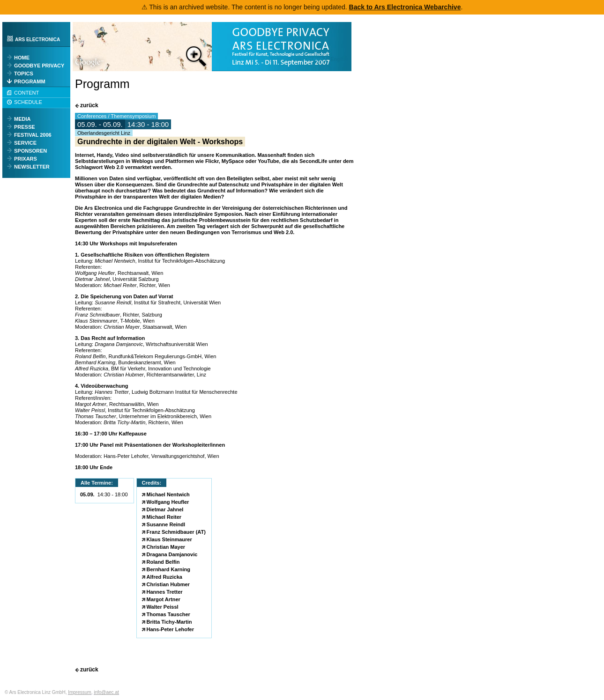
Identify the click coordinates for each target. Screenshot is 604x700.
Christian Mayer (166, 547)
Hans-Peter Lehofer (170, 629)
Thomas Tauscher (168, 614)
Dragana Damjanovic (172, 554)
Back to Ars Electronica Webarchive (405, 7)
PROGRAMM (30, 81)
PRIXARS (26, 159)
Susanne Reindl (166, 524)
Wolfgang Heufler (168, 502)
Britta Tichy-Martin (169, 622)
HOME (22, 58)
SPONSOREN (30, 151)
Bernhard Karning (169, 569)
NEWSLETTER (32, 167)
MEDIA (22, 119)
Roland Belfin (163, 562)
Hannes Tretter (165, 592)
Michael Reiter (164, 517)
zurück (89, 106)
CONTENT (26, 93)
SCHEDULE (28, 102)
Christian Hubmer (168, 584)
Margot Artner (164, 599)
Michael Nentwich (168, 494)
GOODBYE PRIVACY (39, 66)
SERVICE (25, 143)
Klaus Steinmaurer (169, 539)
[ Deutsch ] (315, 59)
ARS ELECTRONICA (37, 40)
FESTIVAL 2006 (33, 135)
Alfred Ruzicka (164, 577)
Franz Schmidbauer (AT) (176, 532)
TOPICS (24, 74)
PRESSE (25, 127)
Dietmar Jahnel (165, 509)
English (340, 59)
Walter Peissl (163, 607)
